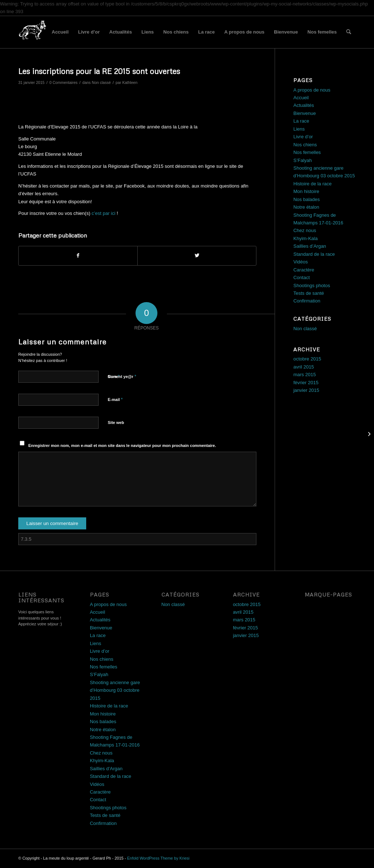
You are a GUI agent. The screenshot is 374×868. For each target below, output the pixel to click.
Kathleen (130, 82)
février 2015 (306, 383)
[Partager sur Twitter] (197, 256)
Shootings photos (312, 286)
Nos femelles (322, 32)
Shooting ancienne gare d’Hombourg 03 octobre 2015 (115, 690)
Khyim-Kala (305, 238)
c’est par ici (104, 213)
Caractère (304, 270)
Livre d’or (89, 32)
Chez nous (305, 230)
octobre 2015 (307, 359)
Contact (302, 277)
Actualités (121, 32)
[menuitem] (349, 32)
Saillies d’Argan (310, 246)
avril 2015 (304, 367)
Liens (148, 32)
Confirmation (307, 301)
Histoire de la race (312, 184)
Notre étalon (306, 207)
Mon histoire (306, 191)
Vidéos (301, 262)
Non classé (101, 82)
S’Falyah (303, 160)
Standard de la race (314, 254)
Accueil (60, 32)
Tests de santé (309, 293)
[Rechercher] (349, 32)
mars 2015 (304, 375)
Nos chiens (176, 32)
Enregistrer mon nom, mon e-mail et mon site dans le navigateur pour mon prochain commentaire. (122, 445)
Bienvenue (286, 32)
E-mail (115, 399)
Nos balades (306, 199)
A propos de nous (244, 32)
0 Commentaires (63, 82)
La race (206, 32)
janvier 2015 (306, 390)
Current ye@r (122, 376)
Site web (116, 423)
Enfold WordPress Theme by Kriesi (158, 858)
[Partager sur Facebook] (78, 256)
